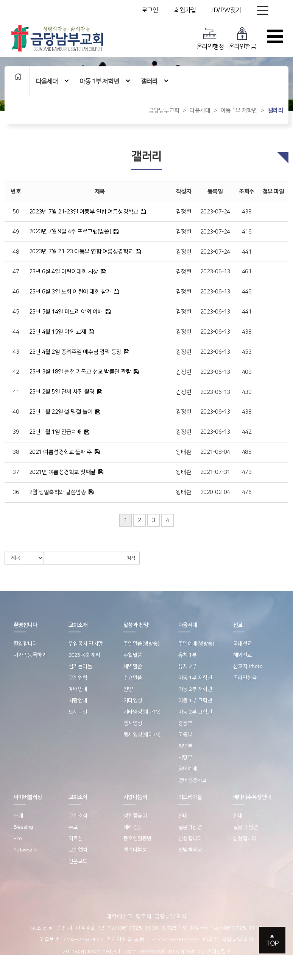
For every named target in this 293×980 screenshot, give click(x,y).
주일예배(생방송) (196, 644)
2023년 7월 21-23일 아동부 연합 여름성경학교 (84, 212)
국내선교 (243, 644)
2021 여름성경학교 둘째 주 (61, 452)
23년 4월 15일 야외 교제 (58, 332)
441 (247, 252)
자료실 (76, 839)
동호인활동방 (138, 839)
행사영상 (133, 723)
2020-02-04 (215, 492)
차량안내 (78, 701)
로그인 (150, 10)
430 (247, 392)
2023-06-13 (215, 272)
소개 (18, 816)
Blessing (23, 827)
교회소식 (78, 797)
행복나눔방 (135, 850)
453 (247, 352)
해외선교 (243, 655)
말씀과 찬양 (136, 625)
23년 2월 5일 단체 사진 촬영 (62, 392)
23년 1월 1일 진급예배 (55, 432)
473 (247, 472)
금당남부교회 (164, 111)
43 (16, 352)
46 (16, 292)
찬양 (128, 689)
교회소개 (78, 625)
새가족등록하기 (30, 655)
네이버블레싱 (28, 797)
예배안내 (78, 689)
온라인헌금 (242, 38)
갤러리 (155, 81)
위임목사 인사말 (86, 644)
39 (16, 432)
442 (247, 432)
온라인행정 (210, 38)
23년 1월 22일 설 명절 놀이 (61, 412)
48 (16, 252)
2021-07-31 (215, 472)
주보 (73, 827)
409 (247, 372)
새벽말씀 (133, 666)
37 (16, 472)
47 (16, 272)
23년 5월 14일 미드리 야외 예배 (66, 312)
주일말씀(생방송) (141, 644)
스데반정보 (219, 952)
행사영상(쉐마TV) (142, 735)
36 (16, 492)
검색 (131, 558)
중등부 (185, 723)
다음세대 (52, 81)
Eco (18, 839)
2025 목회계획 (84, 655)
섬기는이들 (80, 666)
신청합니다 (190, 839)
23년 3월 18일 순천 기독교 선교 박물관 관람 (80, 372)
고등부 (185, 735)
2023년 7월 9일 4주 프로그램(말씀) (70, 231)
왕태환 (184, 452)
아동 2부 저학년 (195, 689)
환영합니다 (26, 625)
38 (16, 452)
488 (247, 452)
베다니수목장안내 (252, 797)
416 (247, 232)
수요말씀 (133, 678)
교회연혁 (78, 678)
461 (247, 272)
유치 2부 (188, 666)
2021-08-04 (215, 452)
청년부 (185, 746)
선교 (238, 625)
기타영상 (133, 701)
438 (247, 212)
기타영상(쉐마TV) (142, 712)
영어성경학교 (192, 780)
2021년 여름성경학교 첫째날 (62, 472)
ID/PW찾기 (227, 10)
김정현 (184, 212)
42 (16, 372)
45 (16, 312)
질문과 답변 (246, 827)
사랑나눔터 (135, 797)
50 (16, 212)
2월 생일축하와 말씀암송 (58, 492)
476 (247, 492)
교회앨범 (78, 850)
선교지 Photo (248, 666)
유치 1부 (188, 655)
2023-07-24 (215, 212)
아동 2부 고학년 (195, 712)
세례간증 (133, 827)
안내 (183, 816)
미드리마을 (190, 797)
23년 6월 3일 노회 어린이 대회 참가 (70, 292)
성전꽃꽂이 (135, 816)
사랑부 (185, 757)
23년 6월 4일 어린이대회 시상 (64, 272)
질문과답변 (190, 827)
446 (247, 292)
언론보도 (78, 861)
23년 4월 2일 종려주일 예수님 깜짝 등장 (75, 352)
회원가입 (185, 10)
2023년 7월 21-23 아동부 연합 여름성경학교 (81, 252)
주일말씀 (133, 655)
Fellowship (26, 850)
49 (16, 232)
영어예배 (188, 769)
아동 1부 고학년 (195, 701)
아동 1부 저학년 (105, 81)
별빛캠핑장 (190, 850)
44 (16, 332)
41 (16, 392)
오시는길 (78, 712)
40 (16, 412)
